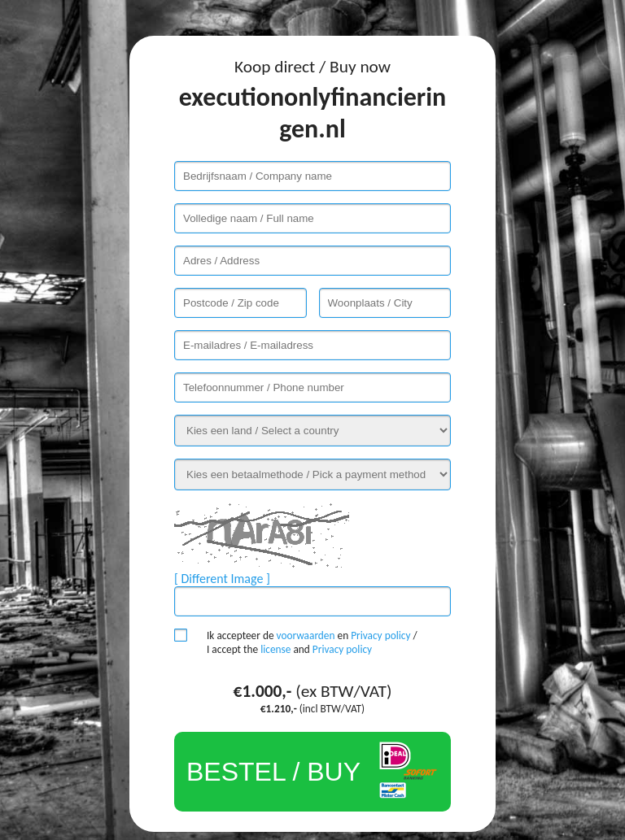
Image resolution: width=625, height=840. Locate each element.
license (275, 649)
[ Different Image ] (222, 579)
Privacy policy (380, 635)
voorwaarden (306, 635)
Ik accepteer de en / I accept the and (312, 642)
